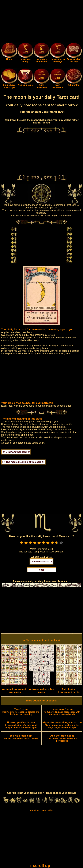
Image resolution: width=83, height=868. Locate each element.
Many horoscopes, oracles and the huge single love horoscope (62, 725)
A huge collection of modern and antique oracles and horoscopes (21, 725)
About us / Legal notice (41, 810)
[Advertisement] (41, 22)
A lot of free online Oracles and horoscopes (62, 738)
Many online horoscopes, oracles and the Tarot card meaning (21, 712)
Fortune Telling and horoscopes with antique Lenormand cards (62, 712)
